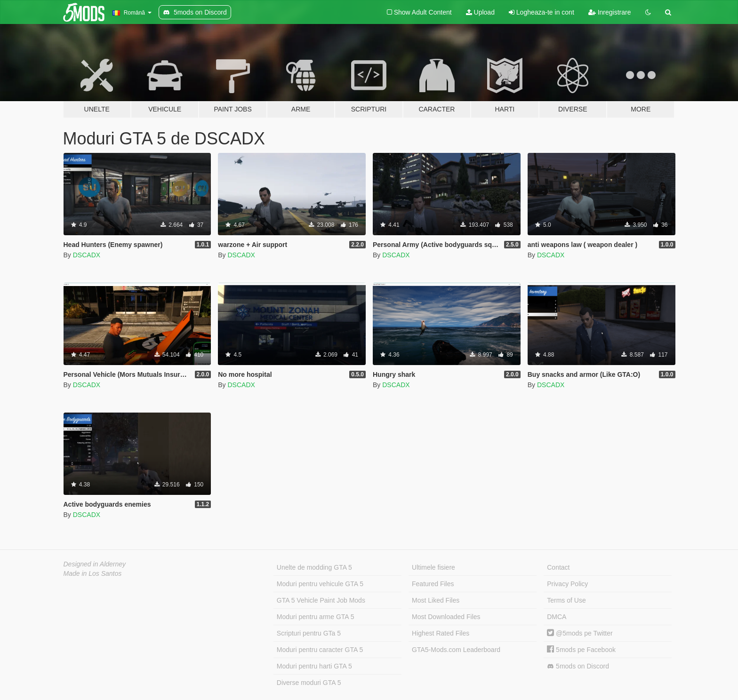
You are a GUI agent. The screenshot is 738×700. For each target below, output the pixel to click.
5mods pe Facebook (581, 650)
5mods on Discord (578, 666)
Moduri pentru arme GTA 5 (316, 617)
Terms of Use (566, 600)
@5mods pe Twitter (580, 633)
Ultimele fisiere (433, 567)
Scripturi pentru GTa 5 (309, 633)
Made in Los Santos (93, 573)
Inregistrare (610, 12)
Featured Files (433, 584)
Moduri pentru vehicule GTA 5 (320, 584)
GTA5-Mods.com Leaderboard (456, 650)
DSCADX (87, 255)
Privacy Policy (567, 584)
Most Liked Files (436, 600)
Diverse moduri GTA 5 (309, 683)
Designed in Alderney (95, 564)
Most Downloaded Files (446, 617)
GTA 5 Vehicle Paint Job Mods (321, 600)
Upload (480, 12)
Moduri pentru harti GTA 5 (314, 666)
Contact (558, 567)
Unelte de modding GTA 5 (314, 567)
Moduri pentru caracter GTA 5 (320, 650)
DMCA (557, 617)
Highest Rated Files (441, 633)
